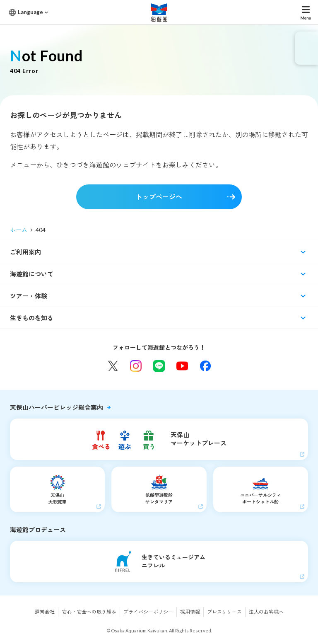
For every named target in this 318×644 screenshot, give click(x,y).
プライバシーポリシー (148, 612)
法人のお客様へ (266, 612)
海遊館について (32, 274)
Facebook (205, 366)
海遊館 (159, 12)
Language (30, 12)
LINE (159, 366)
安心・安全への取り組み (89, 612)
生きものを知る (32, 318)
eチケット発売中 (306, 48)
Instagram (136, 366)
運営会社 (45, 612)
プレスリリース (224, 612)
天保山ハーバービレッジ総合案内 (57, 407)
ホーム (19, 230)
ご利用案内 (25, 252)
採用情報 (190, 612)
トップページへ (159, 197)
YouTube (182, 366)
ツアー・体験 (29, 296)
